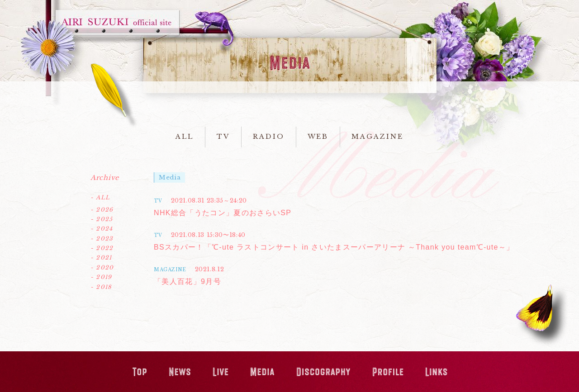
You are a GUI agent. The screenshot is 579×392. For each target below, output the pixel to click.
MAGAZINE (377, 137)
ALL (185, 137)
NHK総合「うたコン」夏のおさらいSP (223, 213)
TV (223, 137)
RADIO (269, 137)
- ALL (100, 197)
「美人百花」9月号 (187, 281)
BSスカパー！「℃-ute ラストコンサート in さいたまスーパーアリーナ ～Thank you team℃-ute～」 (334, 247)
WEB (318, 137)
